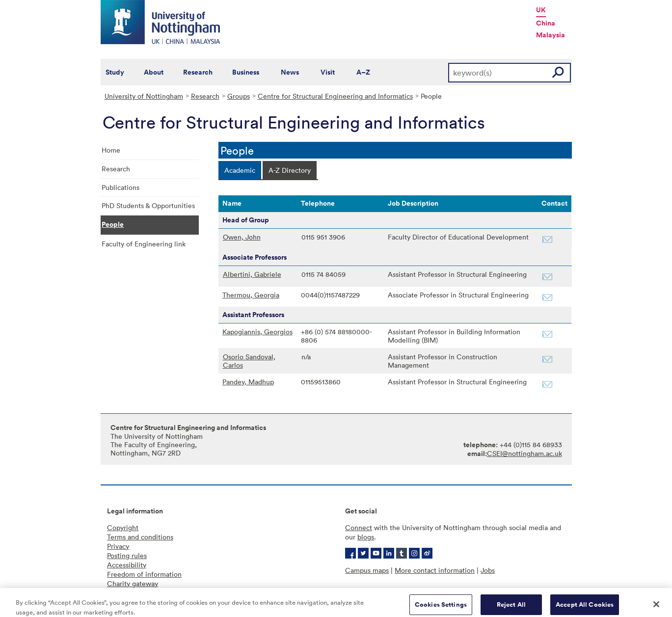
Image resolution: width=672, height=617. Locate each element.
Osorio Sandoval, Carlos (249, 361)
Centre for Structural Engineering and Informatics (335, 96)
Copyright (123, 527)
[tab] (240, 170)
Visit (328, 72)
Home (111, 150)
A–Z (363, 72)
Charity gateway (133, 583)
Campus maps (367, 570)
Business (246, 72)
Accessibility (127, 565)
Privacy (118, 546)
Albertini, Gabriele (252, 274)
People (113, 224)
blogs (366, 537)
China (546, 23)
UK (541, 10)
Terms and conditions (140, 537)
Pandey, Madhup (248, 382)
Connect (359, 527)
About (154, 72)
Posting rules (127, 555)
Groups (239, 96)
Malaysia (551, 35)
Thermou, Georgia (251, 295)
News (290, 72)
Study (115, 72)
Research (198, 72)
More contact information (435, 570)
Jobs (488, 570)
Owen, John (242, 237)
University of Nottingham (144, 96)
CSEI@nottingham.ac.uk (524, 453)
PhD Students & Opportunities (148, 205)
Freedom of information (144, 574)
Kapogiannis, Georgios (257, 332)
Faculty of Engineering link (144, 244)
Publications (121, 187)
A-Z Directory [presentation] (290, 170)
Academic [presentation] (240, 170)
